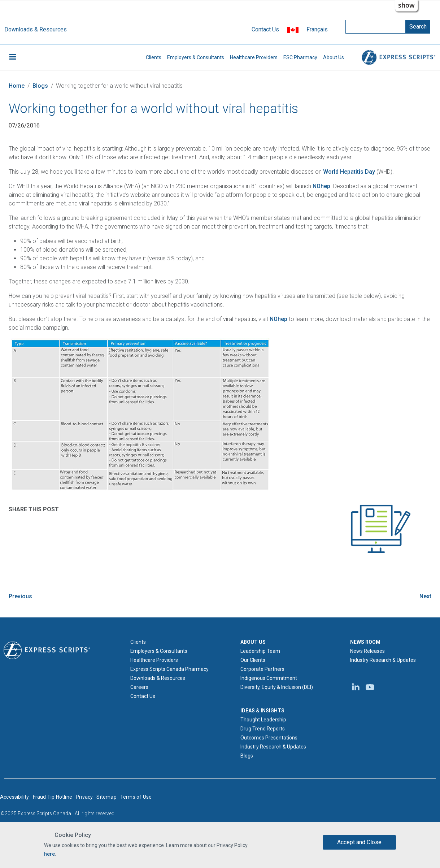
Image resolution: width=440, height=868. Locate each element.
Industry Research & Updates (273, 747)
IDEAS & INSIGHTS (262, 711)
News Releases (367, 651)
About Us (334, 57)
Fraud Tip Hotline (53, 797)
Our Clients (253, 660)
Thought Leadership (263, 720)
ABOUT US (253, 642)
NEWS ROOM (365, 642)
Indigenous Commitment (269, 678)
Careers (139, 687)
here (49, 854)
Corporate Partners (262, 669)
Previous (20, 596)
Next (425, 596)
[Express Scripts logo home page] (47, 650)
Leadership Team (260, 651)
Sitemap (106, 797)
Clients (154, 57)
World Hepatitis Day (349, 172)
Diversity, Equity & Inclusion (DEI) (277, 687)
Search (418, 27)
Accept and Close (359, 842)
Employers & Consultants (196, 57)
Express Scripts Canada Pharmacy (169, 669)
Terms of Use (136, 797)
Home (17, 86)
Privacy (84, 797)
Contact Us (265, 29)
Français (317, 29)
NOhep (321, 186)
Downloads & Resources (36, 29)
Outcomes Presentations (269, 738)
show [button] (406, 5)
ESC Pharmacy (300, 57)
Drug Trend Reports (263, 729)
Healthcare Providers (254, 57)
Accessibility (15, 797)
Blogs (40, 86)
